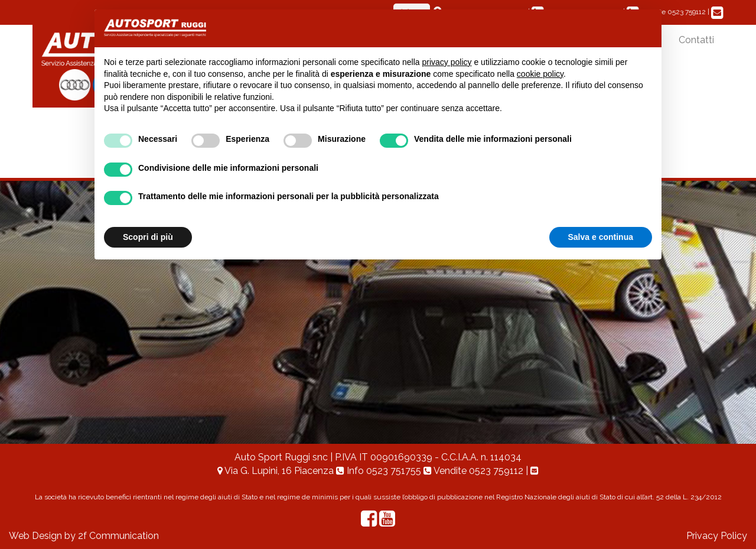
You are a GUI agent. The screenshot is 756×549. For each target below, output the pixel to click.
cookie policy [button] (540, 74)
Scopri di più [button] (148, 237)
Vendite (475, 471)
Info (380, 471)
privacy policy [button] (447, 62)
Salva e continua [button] (601, 237)
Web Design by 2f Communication (84, 536)
